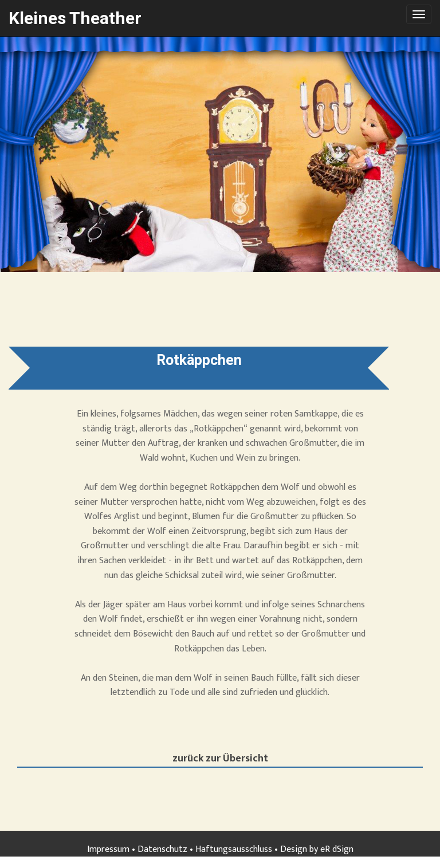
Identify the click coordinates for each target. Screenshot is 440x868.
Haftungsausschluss (234, 849)
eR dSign (337, 849)
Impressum (108, 849)
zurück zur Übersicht (220, 759)
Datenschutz (162, 849)
